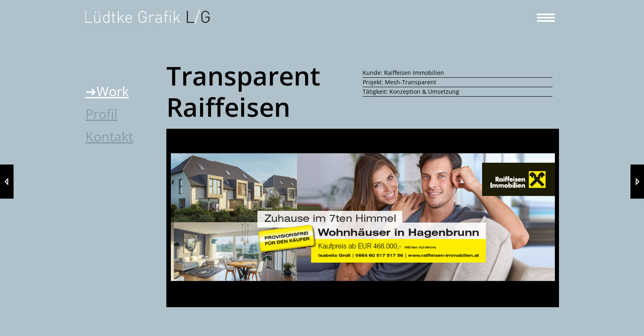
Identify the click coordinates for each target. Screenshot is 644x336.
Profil (101, 114)
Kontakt (109, 136)
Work (113, 91)
